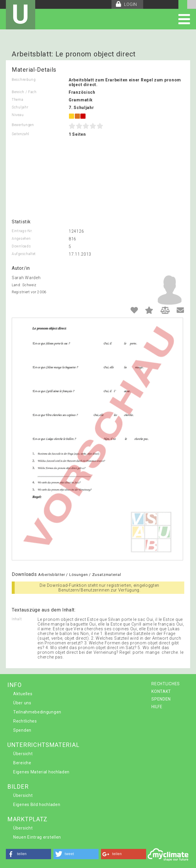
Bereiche (22, 763)
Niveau (18, 115)
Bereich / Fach (24, 92)
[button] (28, 854)
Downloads (21, 246)
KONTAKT (161, 691)
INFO (15, 685)
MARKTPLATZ (27, 819)
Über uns (22, 703)
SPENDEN (161, 699)
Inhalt (17, 619)
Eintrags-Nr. (22, 231)
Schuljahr (20, 107)
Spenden (22, 730)
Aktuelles (23, 694)
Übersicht (23, 754)
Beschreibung (24, 80)
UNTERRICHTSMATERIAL (43, 745)
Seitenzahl (21, 134)
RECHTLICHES (166, 684)
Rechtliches (25, 721)
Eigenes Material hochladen (41, 772)
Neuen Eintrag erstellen (37, 837)
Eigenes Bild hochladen (37, 805)
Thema (18, 100)
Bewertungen (23, 125)
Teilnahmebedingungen (37, 712)
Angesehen (21, 239)
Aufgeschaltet (24, 254)
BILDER (18, 787)
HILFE (157, 707)
